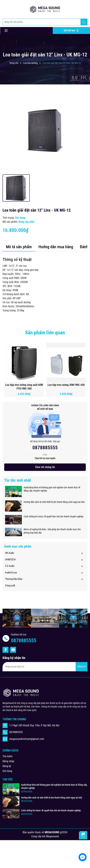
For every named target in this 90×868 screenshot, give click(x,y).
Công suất (10, 586)
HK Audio (10, 553)
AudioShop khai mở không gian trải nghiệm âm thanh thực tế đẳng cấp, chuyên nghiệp (52, 489)
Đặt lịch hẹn (71, 31)
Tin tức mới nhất (18, 480)
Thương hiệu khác (14, 579)
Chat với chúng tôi (45, 467)
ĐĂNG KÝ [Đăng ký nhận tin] (82, 667)
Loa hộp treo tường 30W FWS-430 (66, 385)
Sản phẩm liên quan (45, 333)
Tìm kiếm (8, 756)
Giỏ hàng (7, 771)
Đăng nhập (8, 761)
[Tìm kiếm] (84, 22)
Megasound (52, 836)
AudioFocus (11, 573)
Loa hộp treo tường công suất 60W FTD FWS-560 (24, 387)
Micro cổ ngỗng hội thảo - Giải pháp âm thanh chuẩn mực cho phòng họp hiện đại (52, 531)
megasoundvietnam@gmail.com (27, 739)
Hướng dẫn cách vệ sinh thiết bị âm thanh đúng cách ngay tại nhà (54, 502)
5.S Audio (10, 566)
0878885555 (45, 448)
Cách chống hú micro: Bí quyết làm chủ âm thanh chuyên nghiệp (54, 516)
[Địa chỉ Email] (45, 667)
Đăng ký (7, 766)
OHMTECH (10, 560)
